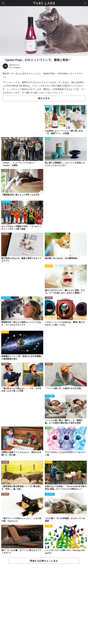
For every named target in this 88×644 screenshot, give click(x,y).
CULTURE (5, 139)
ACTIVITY (49, 266)
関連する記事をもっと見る (44, 561)
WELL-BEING (6, 202)
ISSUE (48, 234)
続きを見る (44, 98)
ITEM (47, 107)
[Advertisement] (44, 604)
